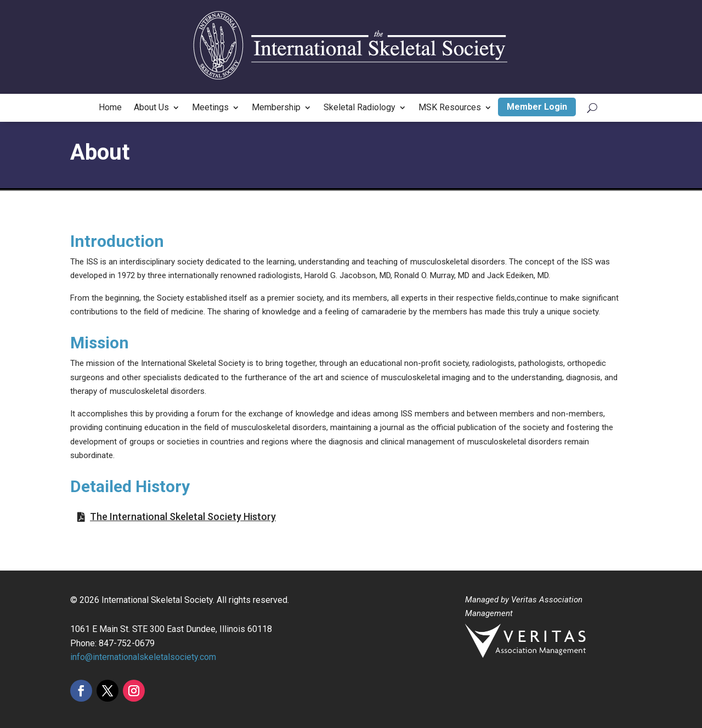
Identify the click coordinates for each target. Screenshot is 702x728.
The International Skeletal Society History (183, 517)
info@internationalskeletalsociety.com (143, 657)
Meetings (210, 108)
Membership (276, 108)
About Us (151, 108)
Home (110, 108)
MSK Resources (450, 108)
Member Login (537, 107)
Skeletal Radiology (360, 108)
